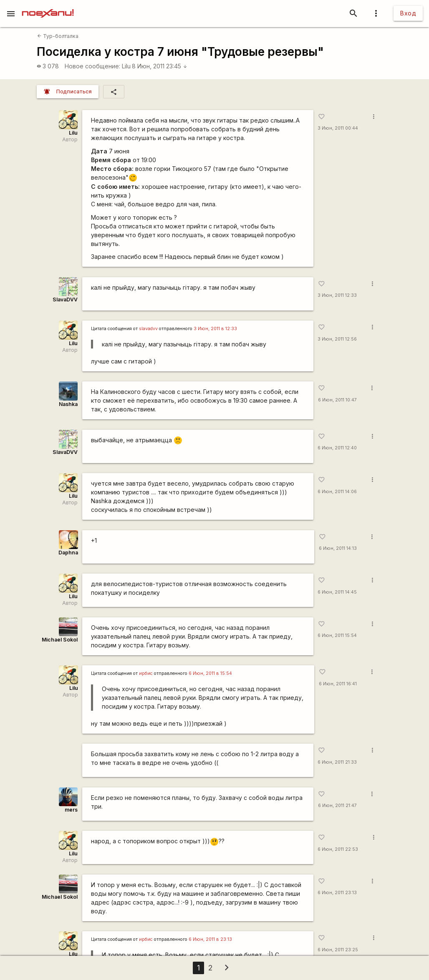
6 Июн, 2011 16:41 (338, 684)
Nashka (68, 404)
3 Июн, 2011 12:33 (337, 295)
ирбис (146, 673)
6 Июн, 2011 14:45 (337, 592)
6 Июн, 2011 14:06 (337, 492)
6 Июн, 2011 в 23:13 (210, 939)
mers (71, 810)
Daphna (68, 553)
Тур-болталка (58, 36)
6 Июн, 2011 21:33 (337, 762)
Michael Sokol (60, 640)
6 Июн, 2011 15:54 (337, 635)
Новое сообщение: (92, 66)
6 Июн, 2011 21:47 (337, 806)
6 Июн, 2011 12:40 (337, 448)
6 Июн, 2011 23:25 (338, 950)
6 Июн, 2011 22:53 (338, 849)
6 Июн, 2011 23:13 (337, 893)
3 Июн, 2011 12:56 (337, 339)
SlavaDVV (65, 300)
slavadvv (148, 329)
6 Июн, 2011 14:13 (338, 548)
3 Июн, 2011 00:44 (338, 128)
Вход (408, 13)
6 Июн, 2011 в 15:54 (210, 673)
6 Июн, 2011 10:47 (337, 400)
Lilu (126, 66)
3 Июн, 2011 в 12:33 (215, 329)
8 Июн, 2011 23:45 (160, 66)
